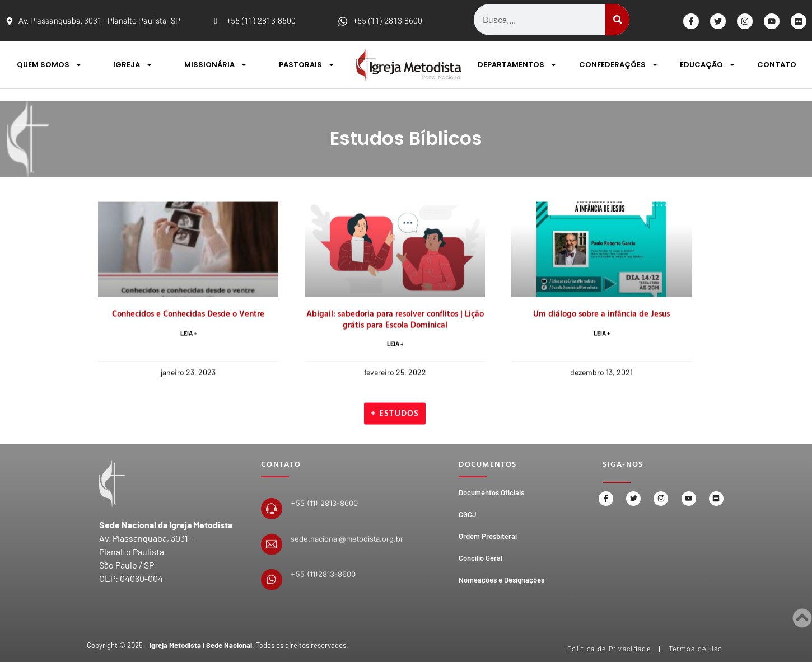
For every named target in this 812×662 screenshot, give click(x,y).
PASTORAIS (307, 65)
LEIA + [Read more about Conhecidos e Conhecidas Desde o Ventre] (188, 389)
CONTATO (777, 65)
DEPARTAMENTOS (517, 65)
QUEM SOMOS (50, 65)
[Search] (617, 20)
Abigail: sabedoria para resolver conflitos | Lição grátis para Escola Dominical (395, 375)
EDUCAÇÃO (708, 65)
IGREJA (133, 65)
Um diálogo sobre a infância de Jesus (601, 369)
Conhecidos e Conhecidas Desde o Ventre (188, 369)
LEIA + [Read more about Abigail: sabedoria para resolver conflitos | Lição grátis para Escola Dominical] (395, 400)
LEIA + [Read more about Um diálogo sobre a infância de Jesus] (602, 389)
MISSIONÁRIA (216, 65)
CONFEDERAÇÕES (619, 65)
